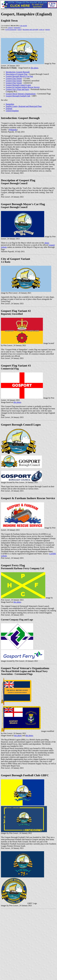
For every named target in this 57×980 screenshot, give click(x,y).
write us (42, 29)
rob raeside (24, 26)
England (9, 108)
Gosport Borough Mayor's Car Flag (19, 76)
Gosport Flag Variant (14, 78)
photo (47, 243)
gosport (10, 28)
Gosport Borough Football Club (18, 96)
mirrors (48, 29)
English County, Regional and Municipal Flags (24, 106)
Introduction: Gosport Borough (18, 72)
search (20, 29)
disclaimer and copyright (30, 29)
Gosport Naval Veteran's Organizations (21, 94)
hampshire (17, 28)
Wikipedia (13, 130)
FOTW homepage (11, 29)
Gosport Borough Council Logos (18, 85)
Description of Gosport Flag (17, 74)
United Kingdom (12, 111)
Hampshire (10, 104)
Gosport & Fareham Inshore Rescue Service (23, 87)
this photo (34, 68)
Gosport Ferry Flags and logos (17, 89)
